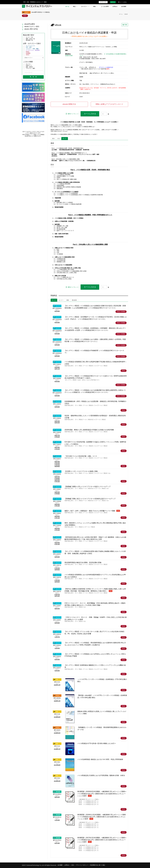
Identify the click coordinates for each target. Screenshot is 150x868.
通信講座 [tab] (74, 300)
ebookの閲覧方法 (69, 104)
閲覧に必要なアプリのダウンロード (109, 104)
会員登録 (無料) (103, 2)
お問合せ (115, 6)
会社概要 (124, 6)
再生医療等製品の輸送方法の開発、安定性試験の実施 (83, 562)
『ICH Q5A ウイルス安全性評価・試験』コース (81, 456)
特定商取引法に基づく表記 (98, 865)
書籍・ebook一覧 (29, 39)
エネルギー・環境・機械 (31, 49)
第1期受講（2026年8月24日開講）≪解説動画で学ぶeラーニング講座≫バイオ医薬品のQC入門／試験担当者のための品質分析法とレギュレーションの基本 (102, 794)
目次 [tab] (59, 139)
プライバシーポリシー (82, 865)
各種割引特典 (69, 56)
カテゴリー (85, 6)
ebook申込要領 (30, 24)
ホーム (67, 6)
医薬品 (26, 52)
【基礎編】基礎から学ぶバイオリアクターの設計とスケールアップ (88, 487)
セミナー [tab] (61, 300)
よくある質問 (105, 6)
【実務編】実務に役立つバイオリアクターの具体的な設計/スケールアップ (90, 499)
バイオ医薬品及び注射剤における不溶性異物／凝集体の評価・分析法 (101, 775)
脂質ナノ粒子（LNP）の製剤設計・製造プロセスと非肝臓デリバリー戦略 (90, 511)
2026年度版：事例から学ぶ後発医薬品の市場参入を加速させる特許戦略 (89, 430)
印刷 (125, 25)
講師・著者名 (28, 67)
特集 (95, 6)
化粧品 (26, 55)
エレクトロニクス (29, 46)
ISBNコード (27, 65)
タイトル (27, 64)
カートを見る (122, 2)
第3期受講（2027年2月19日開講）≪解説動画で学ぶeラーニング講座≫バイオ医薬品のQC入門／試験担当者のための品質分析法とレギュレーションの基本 (102, 840)
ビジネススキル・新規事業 (31, 50)
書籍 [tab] (68, 300)
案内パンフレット (72, 114)
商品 (75, 6)
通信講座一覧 (28, 40)
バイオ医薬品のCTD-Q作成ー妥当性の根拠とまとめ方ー (97, 743)
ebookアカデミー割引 (32, 27)
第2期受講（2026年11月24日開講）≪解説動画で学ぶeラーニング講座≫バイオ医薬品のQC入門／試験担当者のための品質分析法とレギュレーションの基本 (102, 817)
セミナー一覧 (28, 37)
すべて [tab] (65, 139)
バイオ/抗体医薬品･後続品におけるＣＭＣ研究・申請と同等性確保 (100, 759)
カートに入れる (90, 114)
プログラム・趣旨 (29, 68)
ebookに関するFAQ (31, 29)
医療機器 (27, 53)
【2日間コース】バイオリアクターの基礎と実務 (81, 471)
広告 (73, 865)
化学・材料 (27, 47)
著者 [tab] (53, 139)
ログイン (113, 2)
